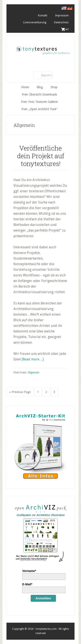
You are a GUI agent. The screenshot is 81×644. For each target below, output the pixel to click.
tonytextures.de (43, 49)
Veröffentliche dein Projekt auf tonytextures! (41, 156)
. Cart (65, 29)
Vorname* (29, 571)
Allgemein (34, 373)
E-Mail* (27, 584)
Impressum (62, 16)
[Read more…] (33, 359)
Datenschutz (61, 22)
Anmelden (43, 598)
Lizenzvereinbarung (35, 22)
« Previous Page (20, 393)
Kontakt (43, 16)
